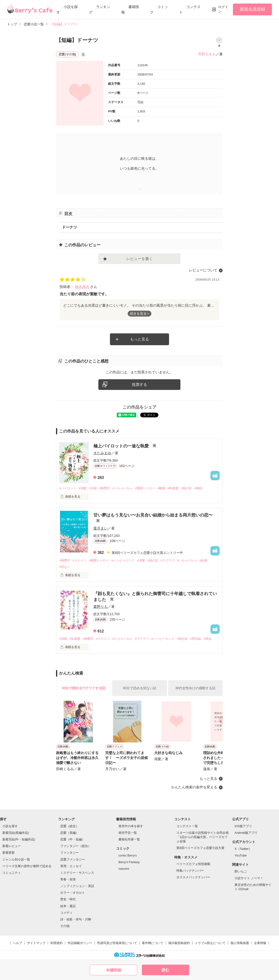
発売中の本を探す (131, 826)
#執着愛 (173, 488)
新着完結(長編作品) (16, 833)
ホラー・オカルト (73, 893)
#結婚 (203, 560)
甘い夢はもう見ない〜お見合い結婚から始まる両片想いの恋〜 (153, 515)
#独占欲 (186, 488)
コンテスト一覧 (187, 826)
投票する (139, 385)
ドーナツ (70, 227)
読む (166, 970)
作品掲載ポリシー (80, 943)
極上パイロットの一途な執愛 (122, 446)
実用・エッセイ (71, 866)
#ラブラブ (168, 560)
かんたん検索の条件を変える (194, 787)
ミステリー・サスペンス (77, 873)
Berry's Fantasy (129, 862)
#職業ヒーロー (145, 488)
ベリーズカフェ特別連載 (193, 864)
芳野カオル (207, 54)
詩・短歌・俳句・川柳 (76, 919)
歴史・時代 (68, 899)
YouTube (241, 855)
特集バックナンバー (190, 871)
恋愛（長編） (70, 833)
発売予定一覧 (128, 833)
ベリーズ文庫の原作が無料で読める (27, 866)
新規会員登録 (253, 9)
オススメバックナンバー (193, 877)
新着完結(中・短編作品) (19, 839)
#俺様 (198, 488)
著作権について (153, 943)
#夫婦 (93, 488)
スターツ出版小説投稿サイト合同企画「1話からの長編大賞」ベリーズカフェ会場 (203, 837)
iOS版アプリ (243, 826)
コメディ (66, 913)
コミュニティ (12, 873)
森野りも (100, 607)
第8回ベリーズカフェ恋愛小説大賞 (200, 848)
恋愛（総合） (70, 826)
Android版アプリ (246, 833)
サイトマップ (36, 943)
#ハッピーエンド (123, 560)
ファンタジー (70, 853)
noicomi (124, 869)
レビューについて (203, 270)
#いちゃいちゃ (122, 488)
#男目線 (196, 639)
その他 (65, 926)
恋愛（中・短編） (73, 839)
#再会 (207, 639)
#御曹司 (105, 488)
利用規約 (57, 943)
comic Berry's (128, 855)
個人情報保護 (240, 943)
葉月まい (100, 528)
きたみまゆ (102, 453)
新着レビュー (12, 846)
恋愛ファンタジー (73, 859)
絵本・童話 (68, 906)
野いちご (241, 872)
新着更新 (9, 853)
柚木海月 (83, 287)
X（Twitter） (243, 849)
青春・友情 (68, 879)
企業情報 (260, 943)
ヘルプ (17, 943)
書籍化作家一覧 (129, 839)
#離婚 (161, 488)
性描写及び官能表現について (117, 943)
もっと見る (139, 339)
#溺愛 (83, 488)
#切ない (65, 567)
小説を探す (10, 826)
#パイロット (68, 488)
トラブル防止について (210, 943)
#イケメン (80, 560)
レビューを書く (139, 259)
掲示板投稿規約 (179, 943)
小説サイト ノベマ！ (249, 878)
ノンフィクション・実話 (77, 886)
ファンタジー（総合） (76, 846)
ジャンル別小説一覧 (16, 859)
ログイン (223, 9)
